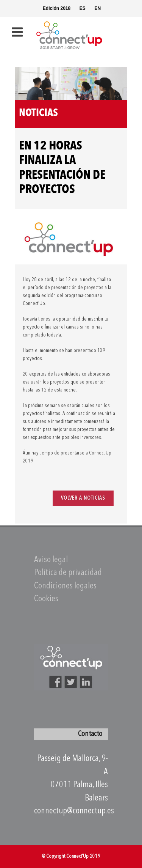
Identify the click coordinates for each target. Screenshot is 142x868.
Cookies (46, 599)
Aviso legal (51, 560)
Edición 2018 (57, 8)
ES (83, 8)
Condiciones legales (65, 586)
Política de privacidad (68, 573)
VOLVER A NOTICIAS (83, 498)
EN (98, 8)
